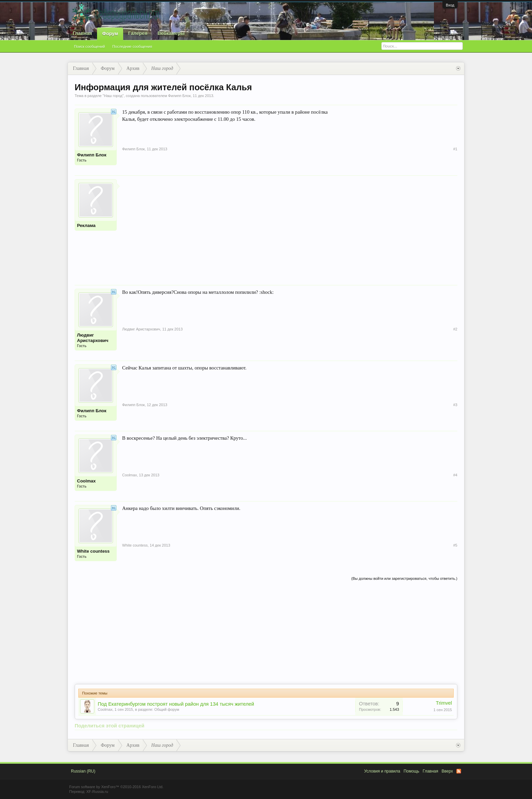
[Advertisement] (290, 227)
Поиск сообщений (89, 46)
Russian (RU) (83, 771)
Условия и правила (382, 771)
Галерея (138, 33)
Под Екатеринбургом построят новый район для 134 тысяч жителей (176, 704)
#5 (455, 545)
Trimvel (444, 703)
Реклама (86, 225)
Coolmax (86, 481)
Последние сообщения (132, 46)
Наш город (113, 96)
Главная (82, 33)
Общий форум (167, 709)
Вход (450, 5)
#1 (455, 149)
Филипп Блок (179, 96)
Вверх (447, 771)
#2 (455, 329)
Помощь (411, 771)
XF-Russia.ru (97, 792)
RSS (459, 771)
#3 (455, 405)
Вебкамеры (171, 33)
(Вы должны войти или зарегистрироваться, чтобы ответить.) (404, 578)
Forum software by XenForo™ (116, 787)
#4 (455, 475)
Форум (110, 34)
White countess (93, 551)
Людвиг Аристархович (93, 338)
